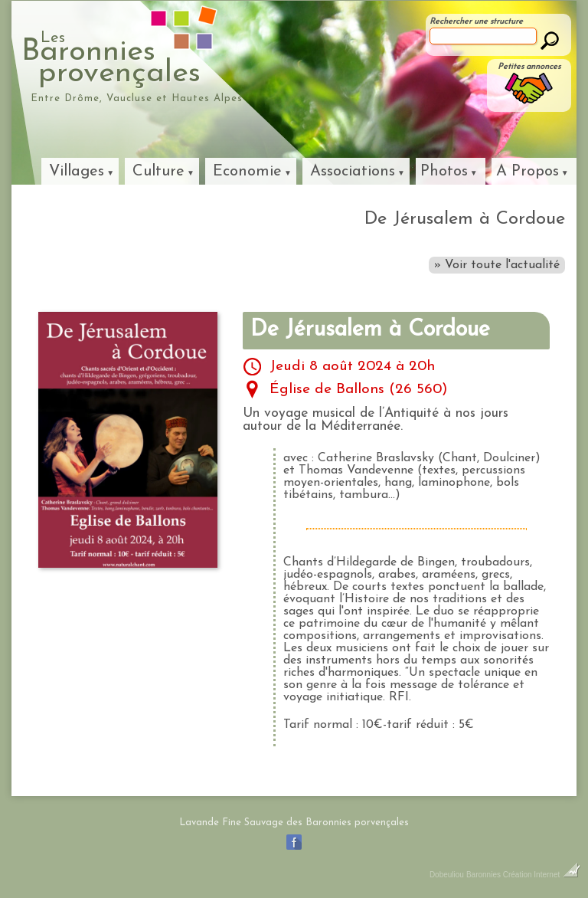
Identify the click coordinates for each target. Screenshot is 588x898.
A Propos (528, 172)
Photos (444, 172)
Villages (77, 172)
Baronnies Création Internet (523, 875)
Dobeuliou (447, 875)
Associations (353, 172)
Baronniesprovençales (181, 58)
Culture (158, 172)
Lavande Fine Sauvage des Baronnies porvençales (294, 823)
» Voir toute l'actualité (497, 265)
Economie (247, 172)
